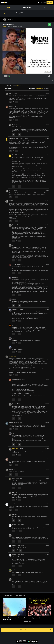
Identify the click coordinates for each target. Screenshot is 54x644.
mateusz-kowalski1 (14, 423)
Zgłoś (52, 80)
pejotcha (11, 201)
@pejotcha (15, 227)
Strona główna (5, 13)
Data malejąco (39, 89)
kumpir (14, 225)
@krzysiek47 (15, 527)
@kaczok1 (15, 481)
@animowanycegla (17, 406)
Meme (13, 13)
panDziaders (16, 478)
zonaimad (12, 459)
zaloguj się (19, 86)
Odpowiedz (47, 93)
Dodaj (9, 7)
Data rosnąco (32, 89)
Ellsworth (15, 492)
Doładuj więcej (27, 622)
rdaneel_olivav (13, 504)
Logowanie (43, 2)
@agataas (15, 312)
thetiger (14, 570)
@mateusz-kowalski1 (18, 435)
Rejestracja (50, 2)
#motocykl (11, 27)
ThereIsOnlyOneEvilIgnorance (17, 138)
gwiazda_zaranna (17, 325)
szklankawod (12, 356)
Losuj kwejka (51, 630)
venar (14, 124)
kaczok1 (11, 469)
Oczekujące (27, 7)
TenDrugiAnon (16, 264)
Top (44, 7)
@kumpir (15, 247)
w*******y (11, 190)
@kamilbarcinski (17, 127)
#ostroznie (20, 27)
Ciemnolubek (16, 277)
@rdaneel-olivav (17, 517)
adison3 (11, 93)
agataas (14, 299)
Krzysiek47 (15, 514)
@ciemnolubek (16, 301)
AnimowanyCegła (17, 379)
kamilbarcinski (13, 106)
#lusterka (15, 27)
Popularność (47, 89)
